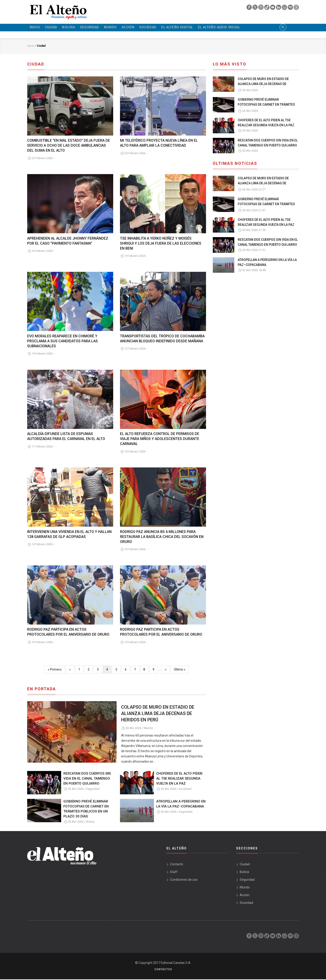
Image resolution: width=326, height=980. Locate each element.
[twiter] (255, 8)
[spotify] (291, 8)
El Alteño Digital (199, 28)
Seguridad (100, 28)
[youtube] (273, 8)
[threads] (296, 8)
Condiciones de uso (184, 880)
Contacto (177, 865)
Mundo (123, 28)
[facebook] (249, 8)
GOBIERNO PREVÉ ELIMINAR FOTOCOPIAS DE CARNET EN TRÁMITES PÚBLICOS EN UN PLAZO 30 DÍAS (86, 810)
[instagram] (261, 8)
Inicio (36, 28)
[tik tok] (267, 8)
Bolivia (76, 28)
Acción (143, 28)
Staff (174, 873)
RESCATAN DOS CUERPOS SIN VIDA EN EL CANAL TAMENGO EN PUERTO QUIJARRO (87, 779)
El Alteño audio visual (246, 28)
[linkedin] (279, 8)
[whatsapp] (285, 8)
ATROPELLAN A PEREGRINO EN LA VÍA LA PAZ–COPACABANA (181, 805)
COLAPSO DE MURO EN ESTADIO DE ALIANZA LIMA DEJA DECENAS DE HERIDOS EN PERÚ (158, 714)
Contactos (163, 970)
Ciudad (55, 28)
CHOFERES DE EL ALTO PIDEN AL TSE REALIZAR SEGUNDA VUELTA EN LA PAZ (179, 779)
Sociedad (166, 28)
